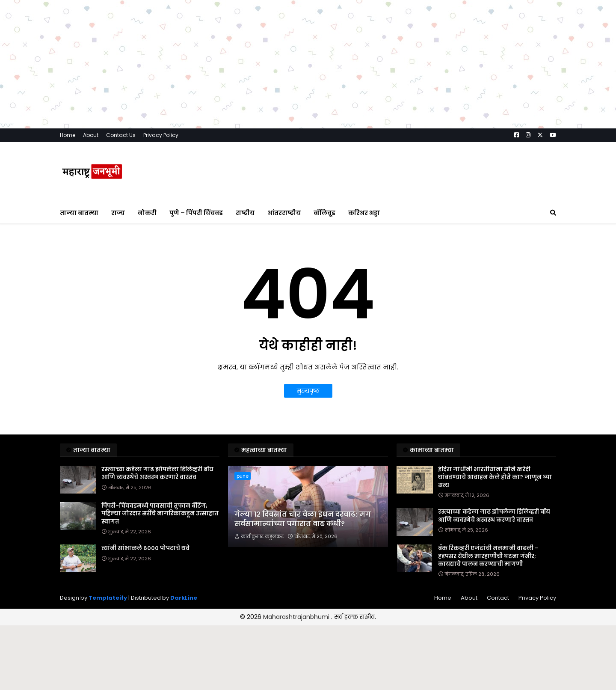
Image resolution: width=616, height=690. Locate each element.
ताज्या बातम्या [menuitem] (79, 213)
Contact (498, 598)
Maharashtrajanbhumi (297, 617)
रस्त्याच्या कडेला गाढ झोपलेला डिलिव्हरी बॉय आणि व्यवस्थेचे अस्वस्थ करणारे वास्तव (157, 473)
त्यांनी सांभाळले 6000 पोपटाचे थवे (145, 548)
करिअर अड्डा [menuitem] (364, 213)
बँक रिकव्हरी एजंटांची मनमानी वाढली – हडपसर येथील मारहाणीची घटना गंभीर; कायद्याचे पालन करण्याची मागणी (488, 556)
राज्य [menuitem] (118, 213)
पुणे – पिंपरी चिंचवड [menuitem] (196, 213)
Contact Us (121, 135)
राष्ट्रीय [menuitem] (245, 213)
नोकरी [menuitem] (147, 213)
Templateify (108, 598)
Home (68, 135)
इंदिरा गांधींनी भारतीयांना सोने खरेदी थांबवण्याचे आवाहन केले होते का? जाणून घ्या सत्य (495, 477)
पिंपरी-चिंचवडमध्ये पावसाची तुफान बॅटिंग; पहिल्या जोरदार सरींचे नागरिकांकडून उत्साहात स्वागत (160, 514)
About (91, 135)
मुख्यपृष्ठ (308, 391)
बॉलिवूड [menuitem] (324, 213)
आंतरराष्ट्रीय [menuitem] (284, 213)
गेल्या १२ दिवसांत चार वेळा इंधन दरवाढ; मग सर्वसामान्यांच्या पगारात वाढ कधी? (303, 519)
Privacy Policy (161, 135)
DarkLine (184, 598)
